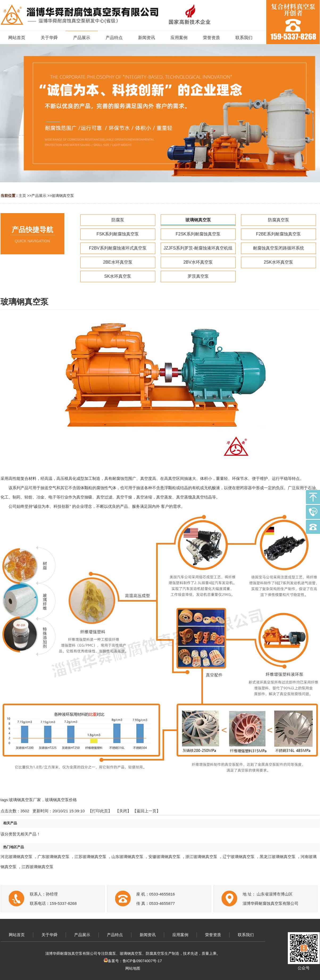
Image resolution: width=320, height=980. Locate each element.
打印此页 (100, 811)
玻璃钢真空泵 (63, 196)
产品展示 (39, 196)
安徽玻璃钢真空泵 (164, 857)
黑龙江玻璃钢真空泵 (278, 857)
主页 (22, 196)
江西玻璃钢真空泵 (38, 867)
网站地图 (133, 968)
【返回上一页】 (146, 811)
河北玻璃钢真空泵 (16, 857)
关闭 (123, 811)
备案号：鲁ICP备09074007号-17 (133, 961)
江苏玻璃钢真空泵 (90, 857)
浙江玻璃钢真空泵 (201, 857)
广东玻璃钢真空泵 (53, 857)
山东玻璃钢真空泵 (127, 857)
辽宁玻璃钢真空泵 (239, 857)
